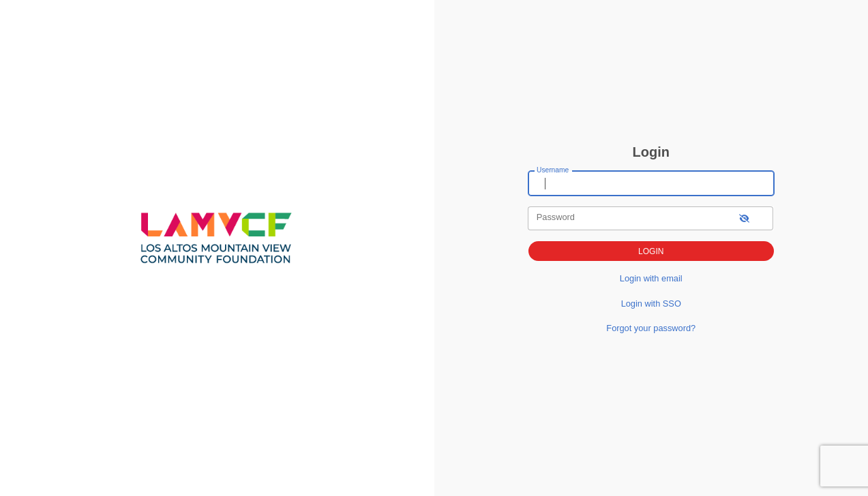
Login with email (651, 278)
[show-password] (744, 218)
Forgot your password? (651, 328)
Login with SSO (651, 304)
